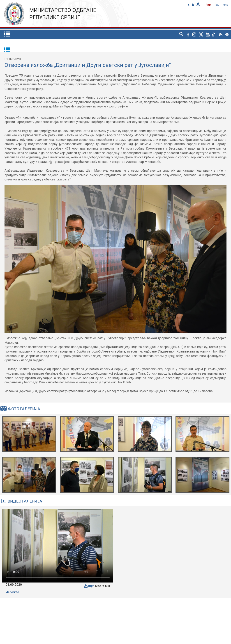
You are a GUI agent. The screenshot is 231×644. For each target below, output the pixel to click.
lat (217, 5)
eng (226, 5)
